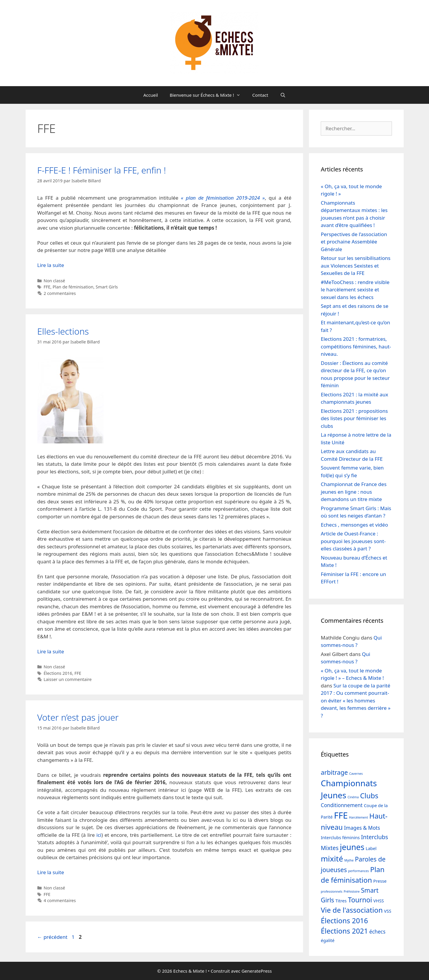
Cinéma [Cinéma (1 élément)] (353, 797)
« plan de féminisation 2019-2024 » (223, 198)
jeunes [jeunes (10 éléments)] (352, 847)
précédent (53, 937)
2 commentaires (60, 293)
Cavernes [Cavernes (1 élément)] (356, 774)
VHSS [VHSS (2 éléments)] (379, 901)
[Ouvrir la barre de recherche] (283, 95)
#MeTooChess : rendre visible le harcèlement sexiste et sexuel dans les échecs (355, 290)
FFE (47, 287)
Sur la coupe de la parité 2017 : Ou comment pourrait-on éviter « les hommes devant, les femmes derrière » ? (356, 701)
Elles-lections (63, 331)
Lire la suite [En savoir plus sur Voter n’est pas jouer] (51, 872)
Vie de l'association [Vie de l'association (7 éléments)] (352, 910)
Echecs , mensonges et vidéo (354, 525)
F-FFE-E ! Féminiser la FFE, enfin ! (102, 170)
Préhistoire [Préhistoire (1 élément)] (352, 891)
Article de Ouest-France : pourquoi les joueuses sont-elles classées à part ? (353, 541)
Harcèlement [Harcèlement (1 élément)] (358, 817)
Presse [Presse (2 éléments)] (380, 881)
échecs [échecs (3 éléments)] (377, 932)
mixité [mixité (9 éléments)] (332, 859)
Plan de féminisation (73, 287)
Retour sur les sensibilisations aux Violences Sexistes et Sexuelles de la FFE (356, 266)
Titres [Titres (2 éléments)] (341, 901)
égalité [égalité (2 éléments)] (327, 940)
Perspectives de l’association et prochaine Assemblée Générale (354, 242)
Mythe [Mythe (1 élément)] (349, 860)
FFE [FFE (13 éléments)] (341, 815)
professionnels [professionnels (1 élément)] (331, 891)
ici (99, 835)
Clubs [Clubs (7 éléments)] (369, 796)
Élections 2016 (58, 673)
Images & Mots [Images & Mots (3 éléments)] (362, 828)
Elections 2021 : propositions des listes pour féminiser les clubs (354, 418)
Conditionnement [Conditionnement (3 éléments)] (342, 805)
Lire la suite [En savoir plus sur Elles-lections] (51, 651)
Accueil (151, 95)
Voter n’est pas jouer (78, 717)
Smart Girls (107, 287)
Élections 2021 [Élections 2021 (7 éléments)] (344, 931)
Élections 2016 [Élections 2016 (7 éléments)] (344, 921)
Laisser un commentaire (68, 679)
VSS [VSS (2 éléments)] (388, 911)
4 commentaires (60, 900)
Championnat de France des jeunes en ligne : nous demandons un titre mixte (354, 492)
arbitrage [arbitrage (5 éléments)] (334, 772)
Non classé (54, 281)
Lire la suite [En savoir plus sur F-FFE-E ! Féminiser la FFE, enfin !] (51, 265)
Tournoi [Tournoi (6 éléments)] (360, 900)
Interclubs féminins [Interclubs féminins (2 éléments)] (340, 837)
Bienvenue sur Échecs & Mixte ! (208, 95)
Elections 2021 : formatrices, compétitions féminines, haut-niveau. (356, 346)
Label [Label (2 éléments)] (371, 848)
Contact (260, 95)
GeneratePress (257, 971)
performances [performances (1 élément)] (358, 871)
